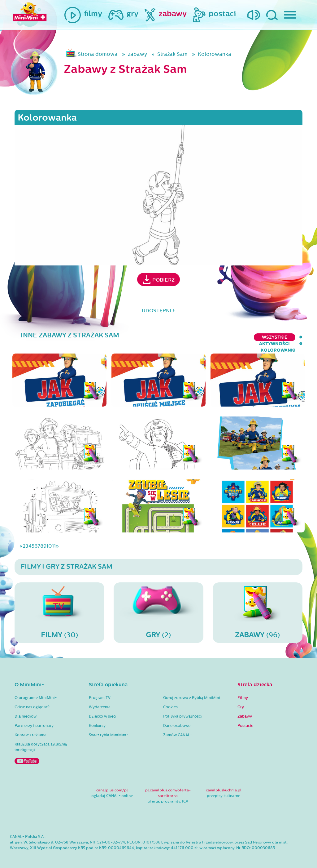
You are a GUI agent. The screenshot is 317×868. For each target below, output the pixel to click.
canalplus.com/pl (112, 784)
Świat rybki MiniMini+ (109, 729)
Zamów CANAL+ (178, 729)
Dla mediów (26, 710)
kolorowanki (285, 337)
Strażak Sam (172, 54)
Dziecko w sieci (103, 710)
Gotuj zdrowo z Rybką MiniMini (192, 692)
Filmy (243, 692)
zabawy (137, 54)
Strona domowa (98, 54)
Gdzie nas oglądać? (32, 701)
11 (54, 540)
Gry (241, 701)
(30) (59, 606)
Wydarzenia (100, 701)
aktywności (242, 337)
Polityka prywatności (182, 710)
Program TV (100, 692)
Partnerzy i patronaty (34, 720)
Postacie (245, 720)
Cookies (170, 701)
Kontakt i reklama (30, 729)
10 (49, 540)
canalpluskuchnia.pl (224, 784)
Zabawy (245, 710)
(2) (158, 606)
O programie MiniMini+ (36, 692)
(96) (258, 606)
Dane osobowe (177, 720)
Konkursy (97, 720)
